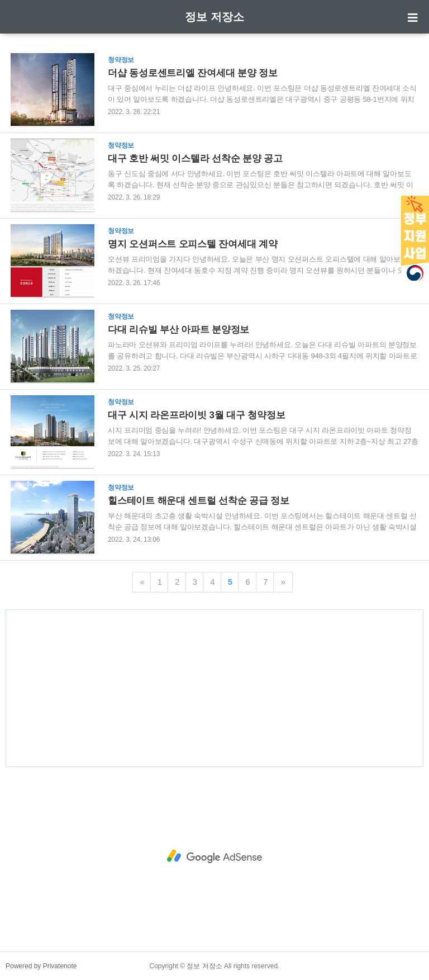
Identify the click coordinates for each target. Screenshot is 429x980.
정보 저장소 (214, 17)
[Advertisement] (214, 688)
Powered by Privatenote (41, 966)
